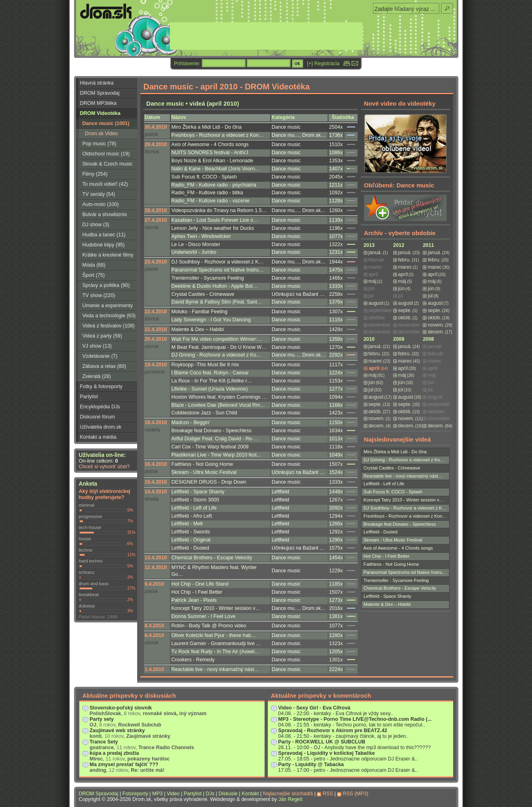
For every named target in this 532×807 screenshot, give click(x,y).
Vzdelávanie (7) (100, 356)
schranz (87, 572)
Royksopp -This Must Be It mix (205, 365)
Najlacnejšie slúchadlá (288, 794)
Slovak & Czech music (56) (104, 165)
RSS (328, 794)
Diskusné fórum (98, 417)
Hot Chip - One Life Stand (200, 584)
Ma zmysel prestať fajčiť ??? (124, 765)
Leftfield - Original (191, 540)
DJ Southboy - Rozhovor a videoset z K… (218, 262)
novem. (436, 325)
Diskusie (228, 794)
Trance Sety (104, 742)
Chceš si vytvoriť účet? (104, 467)
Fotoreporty (135, 794)
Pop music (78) (100, 144)
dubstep (87, 606)
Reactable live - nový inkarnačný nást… (215, 669)
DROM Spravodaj (100, 93)
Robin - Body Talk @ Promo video (209, 626)
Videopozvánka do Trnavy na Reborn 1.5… (219, 210)
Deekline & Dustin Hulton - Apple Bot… (215, 286)
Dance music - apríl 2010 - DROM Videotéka (227, 87)
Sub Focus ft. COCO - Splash (204, 177)
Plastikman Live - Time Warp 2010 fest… (217, 455)
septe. (405, 310)
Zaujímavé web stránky (118, 731)
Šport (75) (94, 275)
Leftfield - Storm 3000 (195, 500)
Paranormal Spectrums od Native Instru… (218, 270)
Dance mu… (286, 135)
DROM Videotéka (100, 113)
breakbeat (89, 595)
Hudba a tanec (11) (104, 235)
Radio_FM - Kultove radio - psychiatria (214, 185)
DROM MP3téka (99, 103)
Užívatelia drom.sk (101, 427)
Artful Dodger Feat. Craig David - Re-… (215, 439)
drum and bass (94, 584)
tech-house (90, 527)
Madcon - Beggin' (191, 423)
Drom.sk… (314, 135)
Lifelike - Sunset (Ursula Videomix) (210, 389)
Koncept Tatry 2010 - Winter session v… (216, 608)
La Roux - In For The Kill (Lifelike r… (212, 381)
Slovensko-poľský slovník (121, 708)
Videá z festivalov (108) (109, 326)
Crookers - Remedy (193, 660)
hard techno (91, 561)
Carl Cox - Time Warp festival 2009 (210, 447)
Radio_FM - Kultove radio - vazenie (211, 201)
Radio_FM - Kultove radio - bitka (207, 193)
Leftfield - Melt (187, 524)
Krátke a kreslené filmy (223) (105, 256)
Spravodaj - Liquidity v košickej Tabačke (327, 753)
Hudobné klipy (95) (104, 245)
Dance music (286, 127)
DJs (210, 794)
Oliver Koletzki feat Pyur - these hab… (214, 635)
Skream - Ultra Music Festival (204, 472)
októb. (405, 318)
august (376, 303)
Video (173, 794)
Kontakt (250, 794)
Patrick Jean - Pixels (194, 600)
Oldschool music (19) (106, 154)
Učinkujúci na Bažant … (298, 294)
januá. (375, 253)
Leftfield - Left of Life (194, 508)
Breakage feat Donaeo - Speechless (212, 431)
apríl (403, 274)
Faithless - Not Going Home (202, 464)
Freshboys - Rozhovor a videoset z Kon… (218, 135)
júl (430, 296)
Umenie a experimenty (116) (105, 307)
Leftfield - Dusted (190, 548)
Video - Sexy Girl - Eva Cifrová (315, 708)
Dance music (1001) (106, 123)
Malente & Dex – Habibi (198, 329)
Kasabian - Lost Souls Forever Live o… (215, 220)
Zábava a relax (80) (104, 366)
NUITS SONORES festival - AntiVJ (210, 153)
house (85, 539)
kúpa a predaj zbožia (114, 753)
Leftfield (281, 492)
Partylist (89, 397)
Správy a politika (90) (106, 285)
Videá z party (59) (102, 336)
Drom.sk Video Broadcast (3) (97, 135)
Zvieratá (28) (97, 376)
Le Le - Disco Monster (196, 244)
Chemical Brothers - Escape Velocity (212, 558)
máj (373, 281)
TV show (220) (99, 295)
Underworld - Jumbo (194, 252)
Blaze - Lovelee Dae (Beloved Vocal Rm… (218, 405)
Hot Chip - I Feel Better (197, 592)
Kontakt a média (98, 437)
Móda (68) (94, 265)
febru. (405, 260)
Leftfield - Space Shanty (198, 492)
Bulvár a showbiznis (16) (102, 216)
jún (401, 289)
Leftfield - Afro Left (192, 516)
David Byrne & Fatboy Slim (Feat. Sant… (217, 302)
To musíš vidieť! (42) (105, 184)
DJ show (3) (96, 225)
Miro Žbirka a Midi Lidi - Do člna (207, 127)
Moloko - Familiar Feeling (200, 312)
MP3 (157, 794)
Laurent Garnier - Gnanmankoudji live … (216, 643)
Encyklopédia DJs (100, 407)
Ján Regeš (290, 799)
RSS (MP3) (355, 794)
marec (405, 267)
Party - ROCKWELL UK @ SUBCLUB (322, 742)
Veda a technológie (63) (109, 316)
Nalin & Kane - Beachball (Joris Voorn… (216, 169)
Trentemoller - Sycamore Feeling (208, 278)
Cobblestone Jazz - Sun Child (205, 413)
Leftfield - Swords (191, 532)
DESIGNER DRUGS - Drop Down (209, 482)
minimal (87, 505)
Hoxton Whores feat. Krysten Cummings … (219, 397)
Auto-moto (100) (101, 204)
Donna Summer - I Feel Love (203, 616)
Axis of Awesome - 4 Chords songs (210, 144)
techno (86, 550)
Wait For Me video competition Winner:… (217, 339)
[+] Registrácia (323, 64)
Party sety (102, 719)
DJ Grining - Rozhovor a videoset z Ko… (216, 355)
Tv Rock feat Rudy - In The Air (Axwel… (216, 652)
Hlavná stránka (97, 83)
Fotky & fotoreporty (101, 387)
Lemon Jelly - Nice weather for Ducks (213, 228)
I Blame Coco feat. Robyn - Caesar (210, 373)
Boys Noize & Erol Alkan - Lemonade (212, 161)
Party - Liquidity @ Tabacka (311, 765)
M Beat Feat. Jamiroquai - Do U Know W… (219, 347)
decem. (436, 332)
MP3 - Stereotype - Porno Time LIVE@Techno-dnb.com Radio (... (355, 719)
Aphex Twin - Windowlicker (201, 236)
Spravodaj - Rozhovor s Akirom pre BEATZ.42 (333, 731)
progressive (91, 516)
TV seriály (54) (99, 194)
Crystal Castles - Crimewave (203, 294)
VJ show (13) (97, 346)
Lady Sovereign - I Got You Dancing (211, 320)
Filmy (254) (95, 174)
